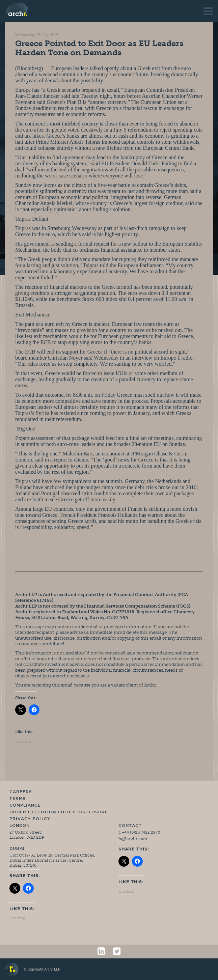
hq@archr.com (133, 839)
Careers (21, 792)
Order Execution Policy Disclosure (59, 812)
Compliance (25, 806)
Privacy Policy (30, 819)
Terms (18, 799)
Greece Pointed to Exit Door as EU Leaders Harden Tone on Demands (99, 48)
